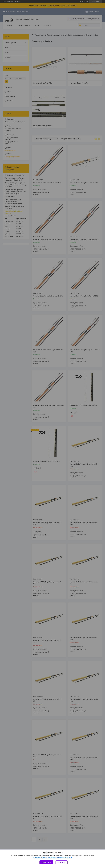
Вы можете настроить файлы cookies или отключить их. (52, 858)
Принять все (46, 862)
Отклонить (61, 862)
